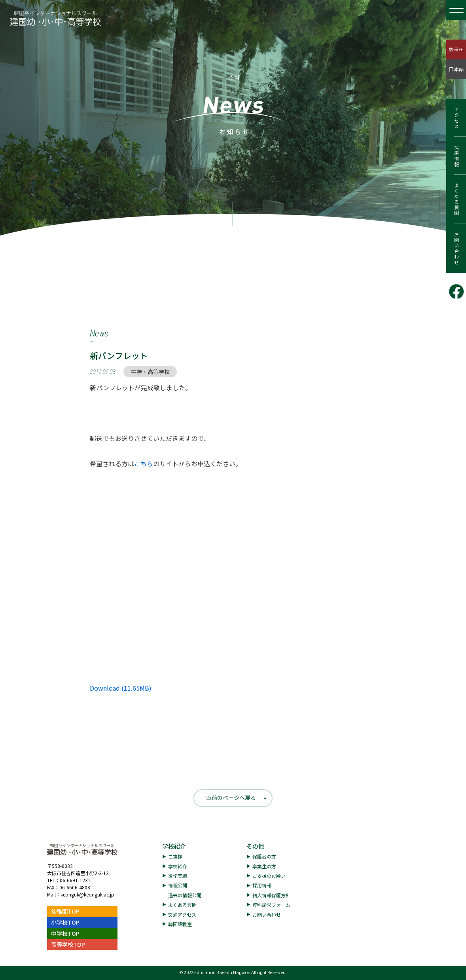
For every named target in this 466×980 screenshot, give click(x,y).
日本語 (456, 69)
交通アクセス (182, 914)
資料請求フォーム (271, 905)
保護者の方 (264, 856)
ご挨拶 (175, 856)
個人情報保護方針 (271, 895)
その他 (255, 846)
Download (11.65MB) (121, 688)
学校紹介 (174, 846)
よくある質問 (456, 199)
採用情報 (456, 156)
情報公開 (178, 885)
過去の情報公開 (185, 895)
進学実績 (178, 876)
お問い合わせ (456, 249)
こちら (144, 463)
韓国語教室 (180, 924)
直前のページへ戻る (231, 798)
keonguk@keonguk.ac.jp (87, 894)
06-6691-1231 (75, 880)
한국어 (456, 49)
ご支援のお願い (269, 876)
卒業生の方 (264, 866)
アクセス (456, 118)
